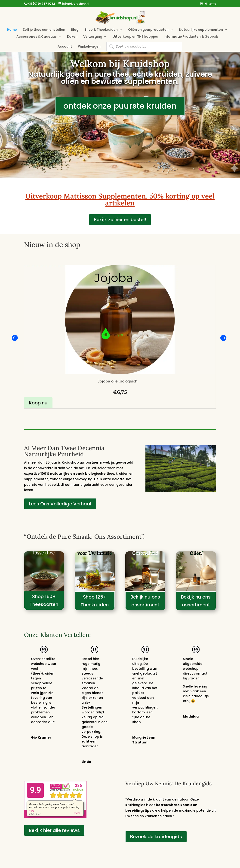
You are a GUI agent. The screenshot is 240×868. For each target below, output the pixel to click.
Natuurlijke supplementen (201, 30)
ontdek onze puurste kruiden (120, 106)
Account (65, 47)
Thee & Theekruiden (101, 30)
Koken (72, 37)
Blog (75, 30)
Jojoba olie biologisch (118, 381)
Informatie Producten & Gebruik (191, 37)
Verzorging (93, 37)
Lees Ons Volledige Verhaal (60, 504)
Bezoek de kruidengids (156, 837)
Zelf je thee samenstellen (44, 30)
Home (12, 30)
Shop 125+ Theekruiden (95, 601)
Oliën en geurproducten (148, 30)
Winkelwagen (89, 47)
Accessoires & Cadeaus (37, 37)
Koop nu (38, 403)
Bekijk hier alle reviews (54, 830)
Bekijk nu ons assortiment (145, 601)
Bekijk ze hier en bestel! (120, 220)
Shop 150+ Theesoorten (44, 600)
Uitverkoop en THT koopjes (135, 37)
